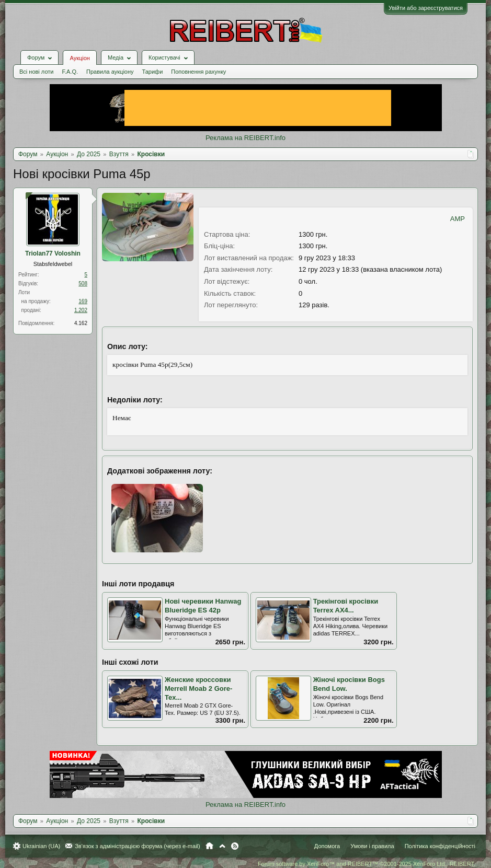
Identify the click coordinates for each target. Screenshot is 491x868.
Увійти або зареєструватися (426, 8)
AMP (458, 219)
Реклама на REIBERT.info (245, 138)
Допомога (327, 846)
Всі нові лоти (36, 72)
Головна (209, 846)
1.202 (81, 310)
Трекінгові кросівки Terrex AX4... (346, 606)
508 (83, 283)
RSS (235, 846)
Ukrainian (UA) (41, 846)
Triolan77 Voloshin (53, 253)
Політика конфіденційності (440, 846)
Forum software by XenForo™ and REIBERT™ (367, 864)
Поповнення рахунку (198, 72)
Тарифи (153, 72)
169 (83, 301)
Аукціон (79, 58)
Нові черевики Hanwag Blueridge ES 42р (203, 606)
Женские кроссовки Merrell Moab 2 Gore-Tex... (198, 688)
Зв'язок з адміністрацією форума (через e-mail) (138, 846)
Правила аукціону (110, 72)
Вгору (222, 846)
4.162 (81, 323)
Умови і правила (372, 846)
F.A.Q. (70, 72)
